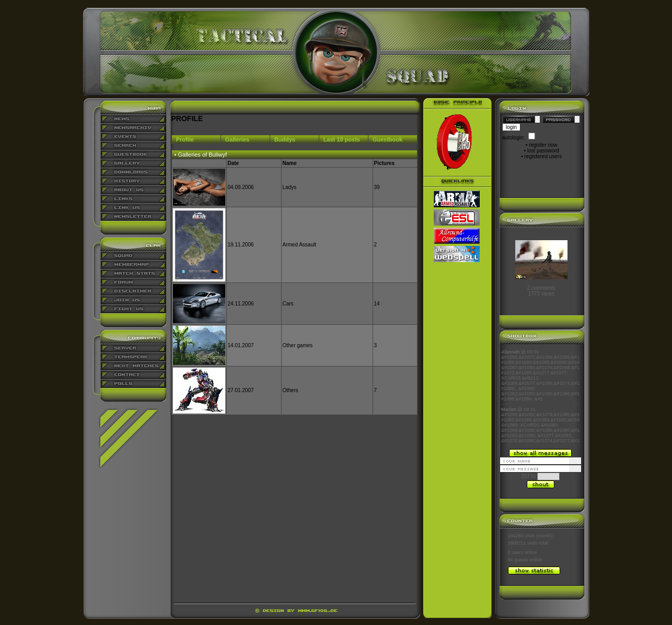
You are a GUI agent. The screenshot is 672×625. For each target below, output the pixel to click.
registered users (543, 156)
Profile (185, 139)
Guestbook (387, 139)
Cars (288, 304)
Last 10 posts (342, 139)
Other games (298, 345)
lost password (543, 151)
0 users (516, 552)
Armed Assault (299, 245)
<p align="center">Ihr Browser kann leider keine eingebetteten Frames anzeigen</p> (540, 396)
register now (543, 145)
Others (291, 390)
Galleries (237, 139)
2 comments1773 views (541, 291)
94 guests (518, 560)
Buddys (285, 139)
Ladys (290, 187)
